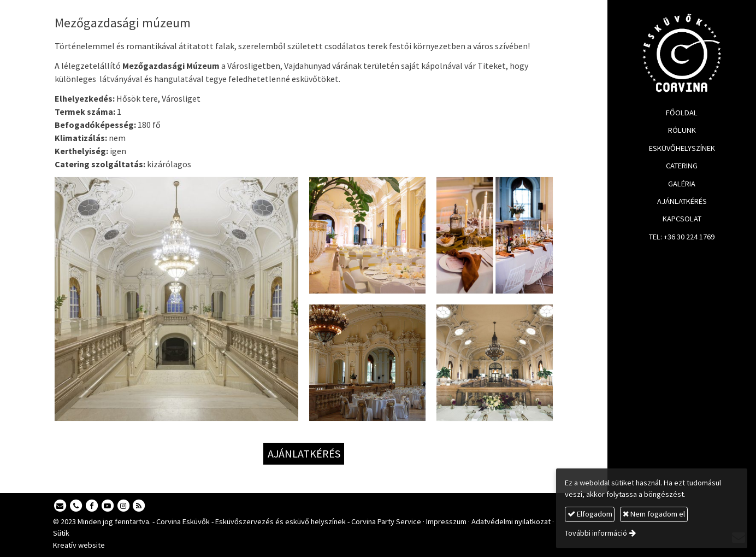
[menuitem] (682, 113)
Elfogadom (590, 514)
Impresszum (446, 521)
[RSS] (139, 506)
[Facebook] (92, 506)
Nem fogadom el (654, 514)
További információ (596, 533)
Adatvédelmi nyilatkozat (511, 521)
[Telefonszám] (76, 506)
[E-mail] (60, 506)
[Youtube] (108, 506)
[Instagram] (123, 506)
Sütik (61, 533)
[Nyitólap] (682, 53)
